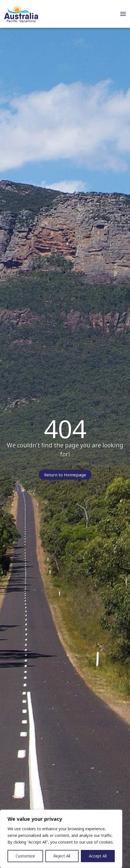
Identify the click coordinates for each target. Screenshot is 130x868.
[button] (123, 14)
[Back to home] (21, 14)
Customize (25, 856)
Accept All (98, 856)
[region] (61, 839)
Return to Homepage (65, 475)
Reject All (62, 856)
